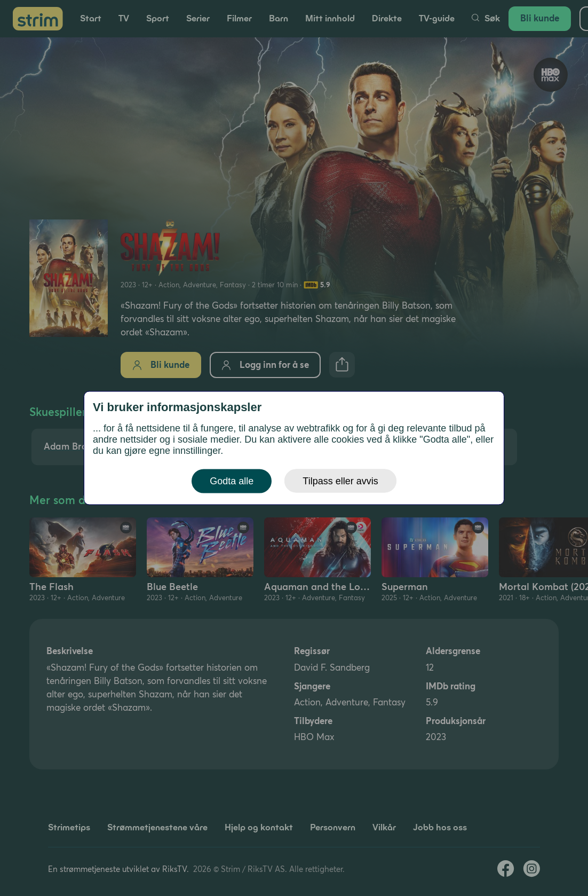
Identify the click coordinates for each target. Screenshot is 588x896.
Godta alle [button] (232, 481)
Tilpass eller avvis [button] (340, 481)
